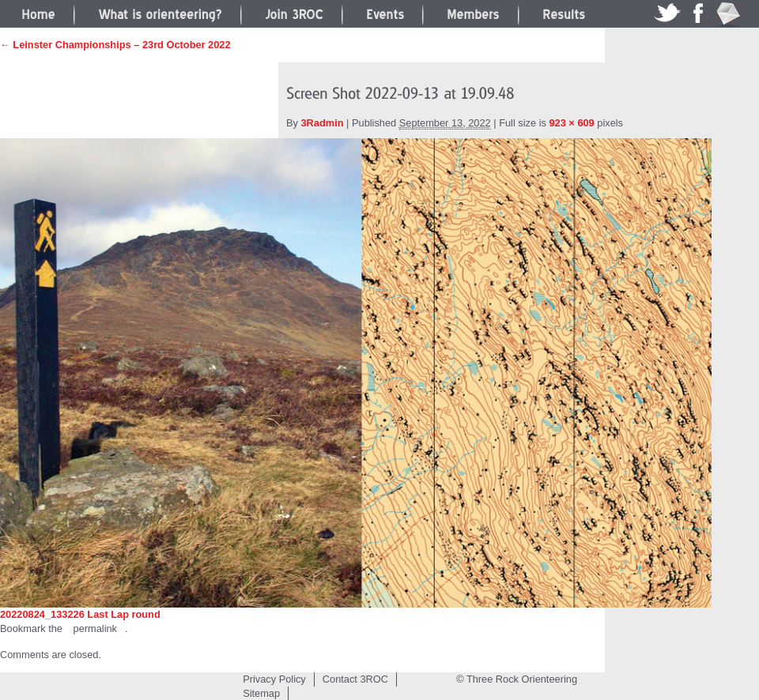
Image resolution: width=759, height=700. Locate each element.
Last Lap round (123, 614)
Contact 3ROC (355, 679)
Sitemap (261, 693)
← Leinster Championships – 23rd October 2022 (115, 45)
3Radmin (323, 123)
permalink (95, 628)
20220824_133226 (42, 614)
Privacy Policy (274, 679)
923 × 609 (571, 123)
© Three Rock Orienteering (517, 679)
